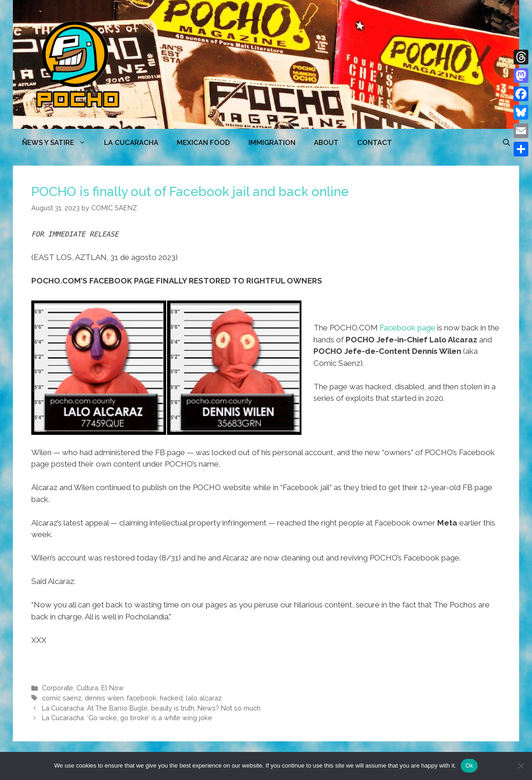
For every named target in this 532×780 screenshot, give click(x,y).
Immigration (272, 143)
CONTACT (375, 143)
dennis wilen (104, 698)
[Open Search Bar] (506, 143)
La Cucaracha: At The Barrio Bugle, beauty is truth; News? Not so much (151, 708)
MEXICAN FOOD (203, 143)
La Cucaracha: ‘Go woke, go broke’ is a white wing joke (127, 718)
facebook (142, 698)
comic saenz (62, 698)
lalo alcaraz (204, 698)
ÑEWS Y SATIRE (58, 143)
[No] (520, 766)
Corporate (58, 688)
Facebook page (408, 328)
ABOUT (326, 143)
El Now (113, 688)
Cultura (87, 688)
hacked (171, 698)
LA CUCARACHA (131, 143)
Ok (469, 766)
